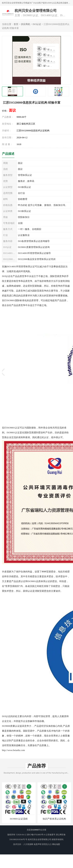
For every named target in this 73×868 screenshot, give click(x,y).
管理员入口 (47, 844)
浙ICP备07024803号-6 (36, 835)
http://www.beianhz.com (13, 750)
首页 (16, 24)
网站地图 (56, 844)
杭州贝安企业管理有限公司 (40, 839)
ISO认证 (37, 24)
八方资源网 (28, 844)
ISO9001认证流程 (19, 819)
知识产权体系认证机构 (54, 819)
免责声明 (38, 844)
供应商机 (26, 24)
